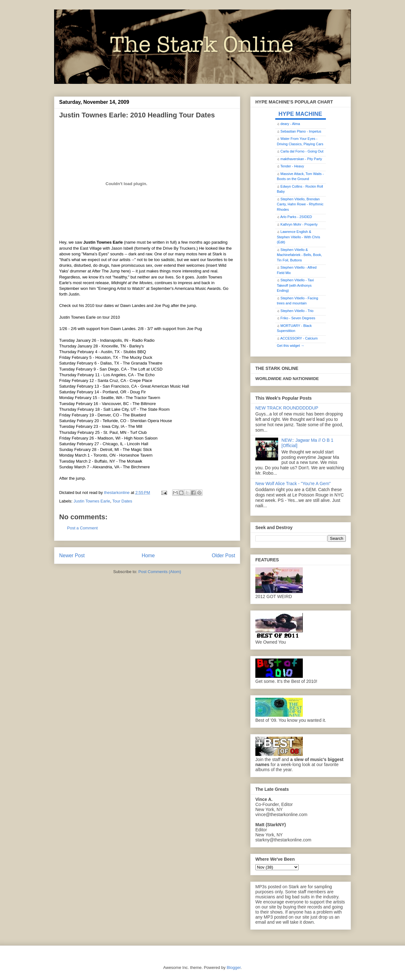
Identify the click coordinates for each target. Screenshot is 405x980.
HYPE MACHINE (300, 114)
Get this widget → (291, 346)
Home (148, 556)
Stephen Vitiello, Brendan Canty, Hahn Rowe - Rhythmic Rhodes (300, 204)
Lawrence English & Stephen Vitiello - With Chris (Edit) (299, 237)
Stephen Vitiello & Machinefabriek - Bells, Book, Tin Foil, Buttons (299, 255)
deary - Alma (290, 124)
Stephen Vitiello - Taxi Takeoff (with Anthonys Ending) (295, 285)
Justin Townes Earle (92, 501)
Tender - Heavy (292, 166)
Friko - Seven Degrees (298, 318)
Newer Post (72, 556)
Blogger (234, 968)
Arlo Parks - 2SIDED (296, 217)
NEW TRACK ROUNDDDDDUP (287, 408)
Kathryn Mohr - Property (299, 224)
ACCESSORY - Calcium (299, 338)
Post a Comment (82, 528)
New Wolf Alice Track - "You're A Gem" (293, 484)
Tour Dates (122, 501)
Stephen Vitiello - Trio (297, 311)
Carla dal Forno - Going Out (302, 151)
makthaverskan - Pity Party (301, 159)
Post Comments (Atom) (160, 572)
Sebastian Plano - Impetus (301, 131)
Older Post (223, 556)
